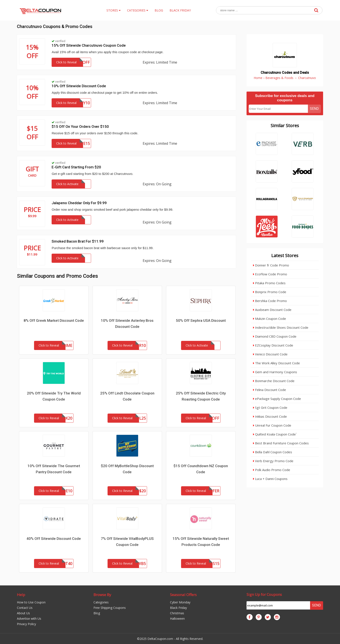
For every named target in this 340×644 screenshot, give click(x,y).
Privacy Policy (26, 624)
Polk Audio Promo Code (272, 470)
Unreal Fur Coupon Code (272, 425)
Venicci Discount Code (270, 354)
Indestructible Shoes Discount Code (281, 327)
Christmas (177, 613)
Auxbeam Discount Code (272, 310)
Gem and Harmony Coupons (275, 372)
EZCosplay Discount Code (273, 345)
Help (21, 595)
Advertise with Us (29, 619)
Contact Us (25, 608)
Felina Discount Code (270, 390)
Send (314, 109)
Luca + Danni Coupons (270, 479)
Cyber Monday (180, 602)
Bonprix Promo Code (270, 292)
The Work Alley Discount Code (276, 363)
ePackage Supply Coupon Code (277, 399)
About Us (23, 613)
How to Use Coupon (31, 602)
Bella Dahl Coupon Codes (273, 452)
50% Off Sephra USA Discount (201, 320)
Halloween (177, 619)
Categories (101, 602)
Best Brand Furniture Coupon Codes (281, 443)
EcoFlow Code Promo (270, 274)
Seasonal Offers (183, 595)
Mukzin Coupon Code (270, 319)
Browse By (102, 595)
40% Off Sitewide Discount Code (54, 539)
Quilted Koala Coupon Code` (275, 434)
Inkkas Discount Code (270, 416)
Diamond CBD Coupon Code (275, 336)
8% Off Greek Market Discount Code (54, 320)
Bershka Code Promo (270, 301)
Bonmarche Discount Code (274, 381)
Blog (97, 613)
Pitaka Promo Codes (269, 283)
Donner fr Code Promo (271, 265)
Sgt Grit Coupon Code (270, 407)
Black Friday (178, 608)
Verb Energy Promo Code (273, 461)
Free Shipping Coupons (110, 608)
